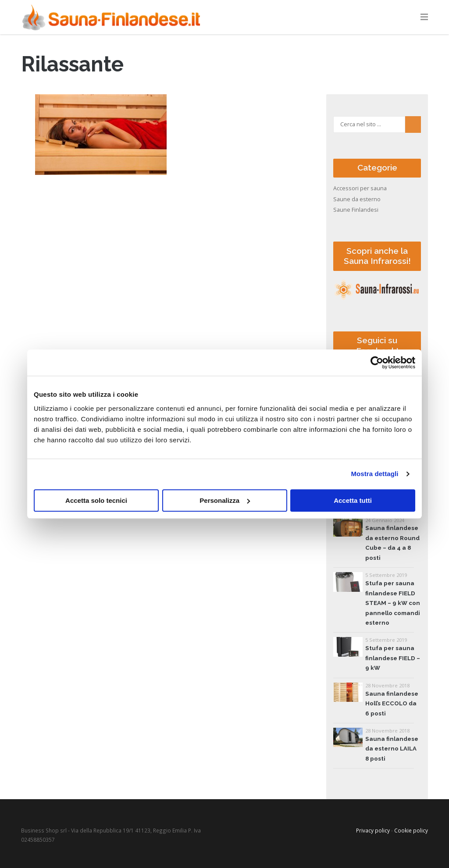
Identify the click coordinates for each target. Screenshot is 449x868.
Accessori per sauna (360, 188)
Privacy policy (373, 830)
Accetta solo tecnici (96, 500)
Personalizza (225, 500)
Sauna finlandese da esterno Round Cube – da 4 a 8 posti (392, 543)
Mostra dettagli (374, 474)
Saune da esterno (357, 199)
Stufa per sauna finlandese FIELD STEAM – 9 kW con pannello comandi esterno (393, 603)
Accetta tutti (353, 500)
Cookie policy (411, 830)
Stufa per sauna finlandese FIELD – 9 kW (393, 658)
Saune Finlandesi (356, 210)
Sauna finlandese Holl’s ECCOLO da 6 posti (392, 704)
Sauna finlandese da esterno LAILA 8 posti (392, 749)
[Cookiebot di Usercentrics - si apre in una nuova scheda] (377, 363)
